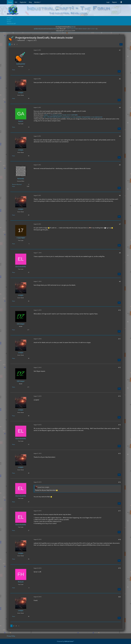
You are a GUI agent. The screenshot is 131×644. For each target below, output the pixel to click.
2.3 (43, 29)
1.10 (88, 29)
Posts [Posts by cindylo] (13, 98)
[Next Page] (17, 44)
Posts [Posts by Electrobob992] (13, 272)
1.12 (95, 29)
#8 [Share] (120, 253)
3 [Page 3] (14, 44)
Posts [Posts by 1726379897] (13, 244)
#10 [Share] (120, 310)
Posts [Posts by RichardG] (13, 186)
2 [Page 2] (12, 44)
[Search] (121, 2)
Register (115, 2)
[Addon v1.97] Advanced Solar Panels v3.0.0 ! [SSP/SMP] (61, 115)
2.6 (50, 29)
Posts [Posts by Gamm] (13, 127)
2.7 (53, 29)
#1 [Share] (120, 50)
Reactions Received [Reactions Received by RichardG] (17, 184)
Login (108, 2)
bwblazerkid (21, 40)
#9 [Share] (120, 281)
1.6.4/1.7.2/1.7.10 (71, 29)
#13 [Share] (120, 396)
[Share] (121, 44)
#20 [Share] (120, 597)
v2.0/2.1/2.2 (38, 29)
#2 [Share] (120, 79)
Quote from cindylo (43, 487)
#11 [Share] (120, 339)
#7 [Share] (120, 224)
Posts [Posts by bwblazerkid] (13, 70)
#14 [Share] (120, 425)
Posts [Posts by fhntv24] (13, 588)
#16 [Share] (120, 482)
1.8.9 (79, 29)
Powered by (66, 641)
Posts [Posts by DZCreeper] (13, 330)
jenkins (73, 27)
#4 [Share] (120, 136)
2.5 (47, 29)
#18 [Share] (120, 539)
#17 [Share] (120, 511)
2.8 (56, 29)
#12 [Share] (120, 367)
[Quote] (119, 71)
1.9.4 (84, 29)
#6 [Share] (120, 195)
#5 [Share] (120, 165)
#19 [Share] (120, 568)
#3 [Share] (120, 107)
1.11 (92, 29)
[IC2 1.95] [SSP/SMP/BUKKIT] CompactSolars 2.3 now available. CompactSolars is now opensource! (73, 117)
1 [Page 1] (10, 44)
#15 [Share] (120, 453)
